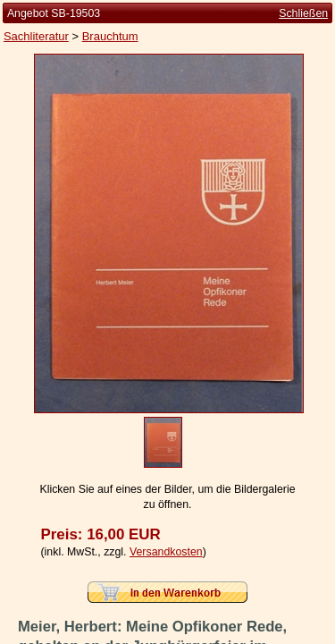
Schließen (303, 13)
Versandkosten (166, 552)
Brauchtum (110, 36)
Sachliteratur (36, 36)
